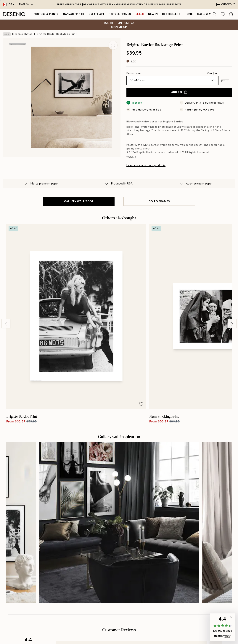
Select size (134, 73)
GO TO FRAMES (159, 201)
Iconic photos (24, 34)
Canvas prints (74, 14)
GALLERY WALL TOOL (79, 201)
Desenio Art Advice (184, 543)
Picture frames (120, 14)
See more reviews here (119, 476)
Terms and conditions (186, 563)
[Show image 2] (17, 70)
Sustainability (116, 563)
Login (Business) (118, 586)
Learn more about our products (146, 165)
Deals (140, 14)
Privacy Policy (47, 594)
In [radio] (216, 73)
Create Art (96, 14)
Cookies (177, 576)
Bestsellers (171, 14)
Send (52, 585)
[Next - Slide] (232, 267)
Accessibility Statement (123, 569)
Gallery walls (208, 14)
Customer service (183, 550)
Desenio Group (129, 633)
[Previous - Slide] (6, 267)
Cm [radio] (210, 73)
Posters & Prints (46, 14)
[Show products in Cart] (231, 14)
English (26, 4)
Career (112, 556)
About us (113, 543)
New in (153, 14)
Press (111, 550)
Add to (179, 92)
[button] (225, 80)
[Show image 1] (17, 50)
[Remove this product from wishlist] (113, 45)
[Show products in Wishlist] (223, 14)
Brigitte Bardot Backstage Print (57, 34)
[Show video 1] (17, 94)
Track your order (182, 556)
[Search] (215, 14)
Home (189, 14)
